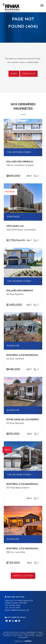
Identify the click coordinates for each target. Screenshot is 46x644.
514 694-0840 (15, 605)
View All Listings (23, 576)
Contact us (29, 74)
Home (14, 74)
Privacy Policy (18, 636)
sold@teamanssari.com (20, 610)
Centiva (27, 641)
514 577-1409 (15, 608)
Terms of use (29, 636)
